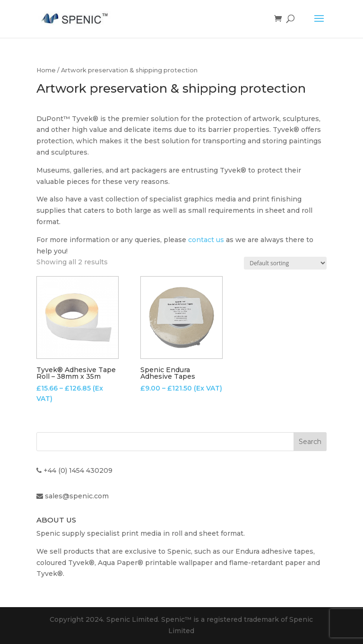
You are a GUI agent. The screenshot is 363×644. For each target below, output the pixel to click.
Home (46, 70)
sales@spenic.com (77, 496)
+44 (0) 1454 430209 (78, 470)
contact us (206, 240)
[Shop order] (285, 263)
